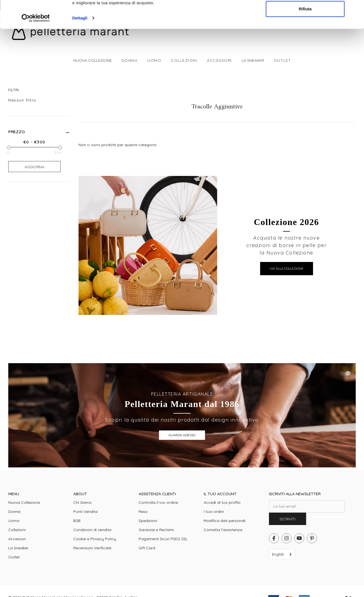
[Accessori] (219, 60)
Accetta (305, 101)
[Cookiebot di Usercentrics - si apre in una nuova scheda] (36, 128)
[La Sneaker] (253, 60)
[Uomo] (154, 60)
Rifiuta (305, 119)
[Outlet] (282, 60)
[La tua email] (307, 506)
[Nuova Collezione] (92, 60)
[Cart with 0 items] (352, 22)
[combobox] (282, 554)
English (278, 554)
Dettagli (80, 128)
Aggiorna (34, 167)
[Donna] (130, 60)
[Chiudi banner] (355, 95)
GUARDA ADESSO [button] (182, 435)
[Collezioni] (184, 60)
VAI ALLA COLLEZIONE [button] (287, 268)
